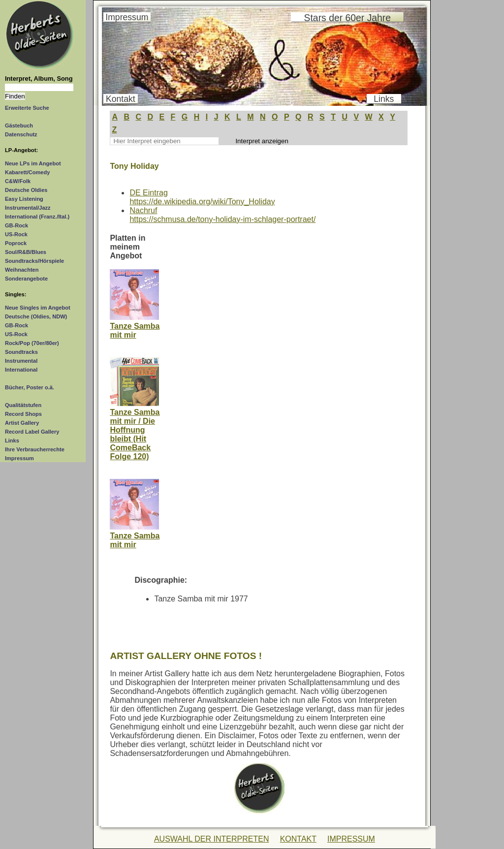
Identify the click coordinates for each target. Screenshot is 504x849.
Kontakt (121, 99)
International (21, 370)
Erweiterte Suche (27, 108)
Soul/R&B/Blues (26, 252)
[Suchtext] (39, 87)
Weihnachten (22, 270)
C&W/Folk (18, 181)
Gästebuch (19, 126)
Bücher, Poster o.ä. (30, 387)
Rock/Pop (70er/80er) (32, 343)
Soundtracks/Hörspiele (34, 261)
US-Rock (16, 234)
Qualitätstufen (23, 405)
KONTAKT (298, 839)
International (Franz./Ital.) (37, 217)
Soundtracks (21, 352)
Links (12, 440)
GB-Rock (16, 225)
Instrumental (21, 361)
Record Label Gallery (32, 432)
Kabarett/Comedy (27, 172)
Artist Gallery (22, 423)
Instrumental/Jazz (28, 208)
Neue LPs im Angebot (33, 163)
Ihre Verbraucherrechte (35, 449)
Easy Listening (24, 199)
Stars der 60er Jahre (347, 18)
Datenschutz (21, 134)
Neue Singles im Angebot (38, 308)
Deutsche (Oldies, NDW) (36, 316)
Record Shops (23, 414)
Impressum (19, 458)
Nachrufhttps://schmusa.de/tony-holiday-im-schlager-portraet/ (222, 215)
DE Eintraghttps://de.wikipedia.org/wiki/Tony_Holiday (202, 197)
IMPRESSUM (351, 839)
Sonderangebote (26, 279)
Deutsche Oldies (26, 190)
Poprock (16, 243)
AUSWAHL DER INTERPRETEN (212, 839)
